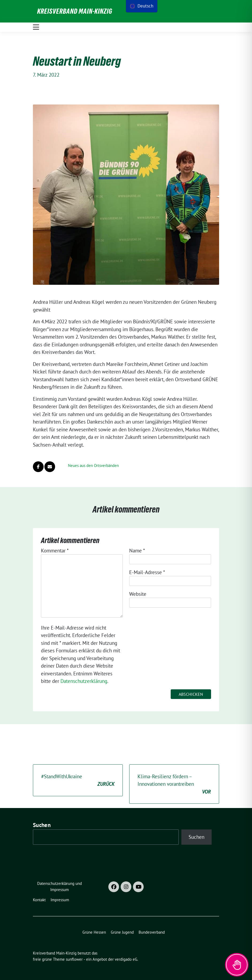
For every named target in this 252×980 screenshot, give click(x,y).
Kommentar (55, 551)
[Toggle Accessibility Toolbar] (237, 965)
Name (137, 551)
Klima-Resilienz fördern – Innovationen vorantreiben (174, 784)
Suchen (42, 825)
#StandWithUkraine (78, 781)
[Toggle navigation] (36, 27)
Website (138, 594)
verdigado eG (126, 959)
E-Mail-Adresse (147, 572)
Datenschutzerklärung (84, 681)
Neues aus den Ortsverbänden (93, 465)
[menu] (142, 6)
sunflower (74, 959)
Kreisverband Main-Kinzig (75, 11)
